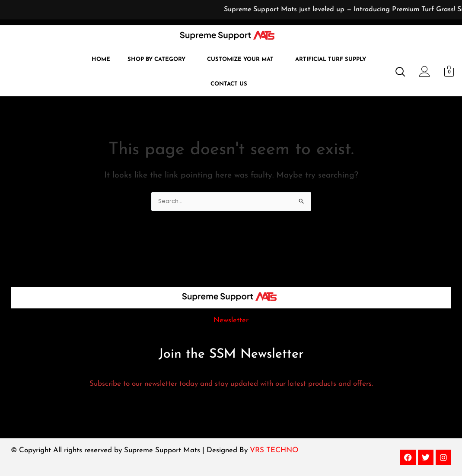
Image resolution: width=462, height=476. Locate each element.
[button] (159, 59)
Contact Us (229, 84)
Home (101, 59)
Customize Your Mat (240, 59)
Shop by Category (156, 59)
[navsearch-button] (397, 73)
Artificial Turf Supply (331, 59)
